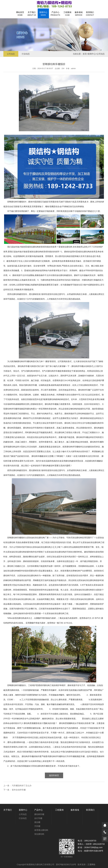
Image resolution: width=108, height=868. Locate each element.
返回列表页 (54, 775)
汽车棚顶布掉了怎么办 (22, 786)
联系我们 (90, 14)
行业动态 (26, 54)
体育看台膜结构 (41, 830)
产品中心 (55, 14)
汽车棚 (37, 826)
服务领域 (79, 14)
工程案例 (67, 14)
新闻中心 (43, 14)
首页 (85, 54)
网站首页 (20, 14)
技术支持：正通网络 (86, 864)
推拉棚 (37, 822)
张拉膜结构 (34, 247)
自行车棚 (38, 818)
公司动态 (11, 54)
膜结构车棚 (16, 202)
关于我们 (32, 14)
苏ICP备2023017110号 (66, 864)
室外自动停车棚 (19, 790)
